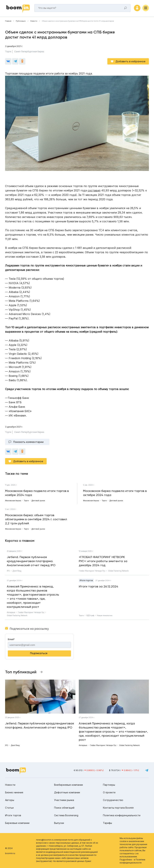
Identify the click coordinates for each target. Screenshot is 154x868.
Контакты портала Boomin (118, 808)
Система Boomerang (66, 815)
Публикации (21, 21)
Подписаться (39, 653)
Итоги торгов (86, 580)
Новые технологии (105, 615)
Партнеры (109, 785)
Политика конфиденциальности (122, 815)
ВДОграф (90, 615)
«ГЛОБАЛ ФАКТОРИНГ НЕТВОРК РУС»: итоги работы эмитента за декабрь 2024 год (103, 561)
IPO (8, 571)
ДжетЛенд (17, 571)
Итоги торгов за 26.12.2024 (99, 586)
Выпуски (59, 823)
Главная (8, 21)
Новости (34, 21)
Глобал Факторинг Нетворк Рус (92, 571)
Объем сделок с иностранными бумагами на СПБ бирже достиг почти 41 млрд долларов (78, 21)
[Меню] (146, 8)
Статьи (9, 808)
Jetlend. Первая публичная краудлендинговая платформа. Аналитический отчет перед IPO (31, 561)
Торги (8, 52)
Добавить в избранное (131, 61)
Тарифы (107, 823)
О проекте (109, 792)
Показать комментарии (28, 442)
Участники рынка (64, 800)
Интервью (11, 612)
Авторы (10, 800)
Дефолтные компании (67, 792)
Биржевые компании (17, 823)
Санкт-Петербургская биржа (29, 52)
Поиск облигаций (64, 808)
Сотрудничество (113, 800)
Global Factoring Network (118, 571)
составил (94, 190)
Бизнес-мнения (14, 792)
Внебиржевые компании (68, 785)
